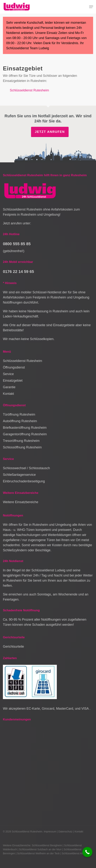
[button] (91, 7)
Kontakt (8, 394)
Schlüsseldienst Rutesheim (29, 90)
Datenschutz (66, 832)
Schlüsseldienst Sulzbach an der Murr (40, 849)
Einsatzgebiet (13, 381)
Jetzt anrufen (50, 132)
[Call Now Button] (87, 852)
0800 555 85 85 (17, 244)
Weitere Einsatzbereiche (21, 502)
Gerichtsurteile (13, 647)
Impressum (50, 832)
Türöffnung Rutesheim (19, 414)
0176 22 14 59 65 (18, 272)
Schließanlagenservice (19, 475)
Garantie (9, 387)
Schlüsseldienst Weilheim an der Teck (38, 853)
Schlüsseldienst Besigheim (47, 845)
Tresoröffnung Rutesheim (21, 441)
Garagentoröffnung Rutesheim (25, 434)
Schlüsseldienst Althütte (75, 853)
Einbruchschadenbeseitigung (24, 481)
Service (8, 374)
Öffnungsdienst (14, 367)
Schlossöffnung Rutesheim (22, 447)
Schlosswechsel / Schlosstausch (26, 468)
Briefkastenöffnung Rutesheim (25, 428)
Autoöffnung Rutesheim (20, 421)
